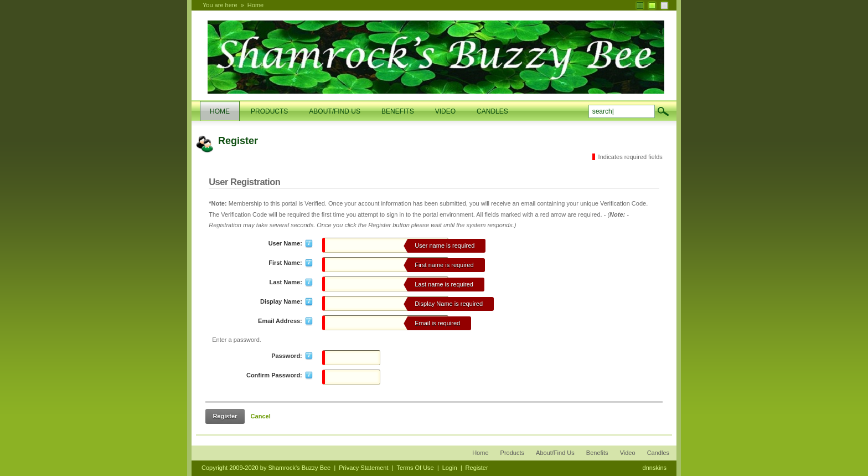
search (663, 111)
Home (255, 5)
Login (450, 468)
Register (225, 416)
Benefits (597, 453)
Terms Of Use (415, 468)
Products (512, 453)
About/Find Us (555, 453)
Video (628, 453)
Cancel (261, 416)
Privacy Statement (363, 468)
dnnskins (655, 468)
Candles (658, 453)
